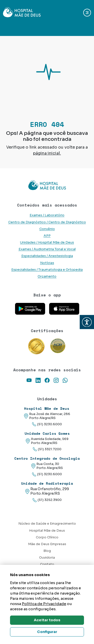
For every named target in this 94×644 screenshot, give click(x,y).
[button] (87, 322)
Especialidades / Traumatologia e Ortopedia (47, 270)
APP (47, 236)
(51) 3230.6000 (47, 424)
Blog (47, 551)
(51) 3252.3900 (47, 500)
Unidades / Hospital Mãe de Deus (47, 242)
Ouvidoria (47, 558)
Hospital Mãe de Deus (47, 531)
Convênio (47, 229)
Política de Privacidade (44, 604)
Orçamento (47, 276)
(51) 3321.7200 (47, 449)
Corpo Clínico (47, 537)
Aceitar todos (47, 620)
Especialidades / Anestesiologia (47, 256)
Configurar (47, 632)
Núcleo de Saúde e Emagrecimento (47, 524)
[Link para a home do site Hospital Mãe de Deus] (47, 185)
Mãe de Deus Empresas (47, 544)
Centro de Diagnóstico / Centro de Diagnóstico (47, 222)
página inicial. (47, 153)
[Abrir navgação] (87, 13)
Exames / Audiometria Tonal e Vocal (47, 249)
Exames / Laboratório (47, 215)
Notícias (47, 263)
